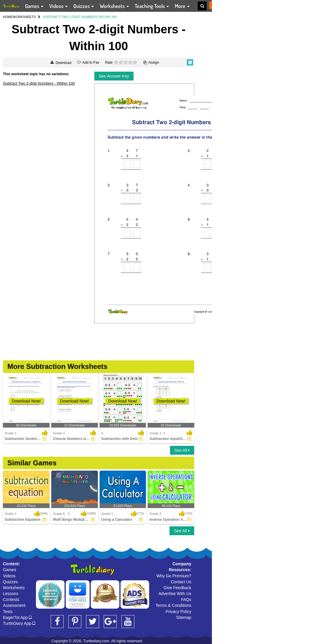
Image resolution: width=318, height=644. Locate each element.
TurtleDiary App (19, 623)
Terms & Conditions (173, 605)
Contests (11, 599)
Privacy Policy (178, 612)
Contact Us (181, 582)
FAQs (186, 599)
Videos (9, 576)
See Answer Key (114, 76)
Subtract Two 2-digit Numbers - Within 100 (39, 83)
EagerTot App (17, 617)
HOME (8, 17)
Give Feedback (177, 588)
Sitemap (184, 617)
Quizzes (10, 582)
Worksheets (14, 588)
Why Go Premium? (174, 576)
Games (10, 570)
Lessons (11, 594)
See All (182, 450)
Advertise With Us (175, 594)
